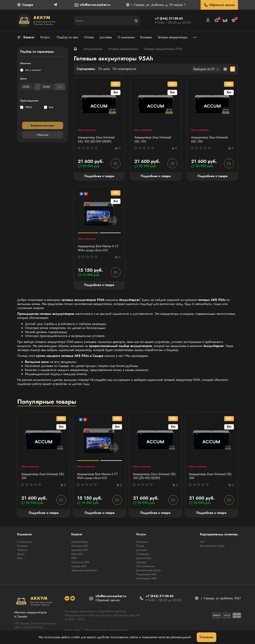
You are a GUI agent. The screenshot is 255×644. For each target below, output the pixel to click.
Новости (22, 550)
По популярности (124, 69)
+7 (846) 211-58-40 (169, 18)
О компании (25, 542)
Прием (140, 546)
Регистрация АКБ (146, 578)
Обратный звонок (219, 5)
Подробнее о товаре (99, 176)
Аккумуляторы (93, 49)
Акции (21, 554)
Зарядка (141, 562)
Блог (20, 558)
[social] (67, 598)
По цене (104, 69)
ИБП (74, 558)
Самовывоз (143, 554)
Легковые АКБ (80, 546)
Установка (142, 542)
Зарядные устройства (84, 570)
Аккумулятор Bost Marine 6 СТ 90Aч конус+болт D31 (98, 248)
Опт (202, 542)
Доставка (142, 550)
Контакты (22, 546)
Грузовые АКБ (79, 550)
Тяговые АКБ (79, 566)
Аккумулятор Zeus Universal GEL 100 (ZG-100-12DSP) (96, 140)
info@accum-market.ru (95, 5)
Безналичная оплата (148, 570)
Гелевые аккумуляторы (123, 49)
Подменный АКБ (146, 574)
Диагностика (144, 558)
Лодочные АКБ (80, 562)
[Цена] (28, 87)
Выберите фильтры (42, 125)
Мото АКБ (77, 554)
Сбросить (43, 135)
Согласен (206, 637)
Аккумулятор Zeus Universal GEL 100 (153, 140)
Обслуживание (145, 566)
